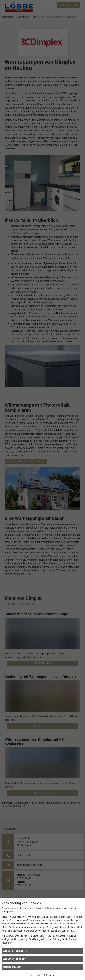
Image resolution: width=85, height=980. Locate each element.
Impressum (35, 975)
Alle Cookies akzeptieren (15, 951)
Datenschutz (50, 975)
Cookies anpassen (12, 967)
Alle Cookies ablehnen (14, 959)
